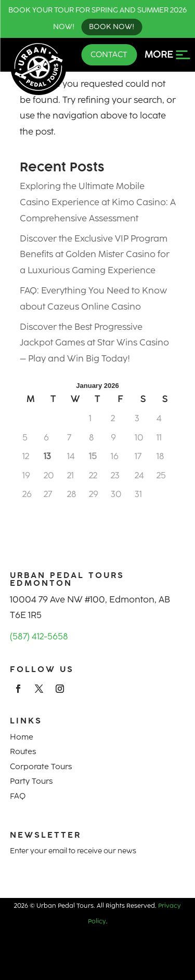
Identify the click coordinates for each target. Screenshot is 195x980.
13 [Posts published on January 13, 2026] (47, 456)
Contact (109, 55)
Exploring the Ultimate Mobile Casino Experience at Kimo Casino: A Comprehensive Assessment (98, 202)
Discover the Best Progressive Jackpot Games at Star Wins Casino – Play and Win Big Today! (94, 343)
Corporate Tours (41, 767)
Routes (23, 751)
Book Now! (112, 27)
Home (22, 737)
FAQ (18, 796)
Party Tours (31, 781)
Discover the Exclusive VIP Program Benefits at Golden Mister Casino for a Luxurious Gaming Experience (95, 254)
